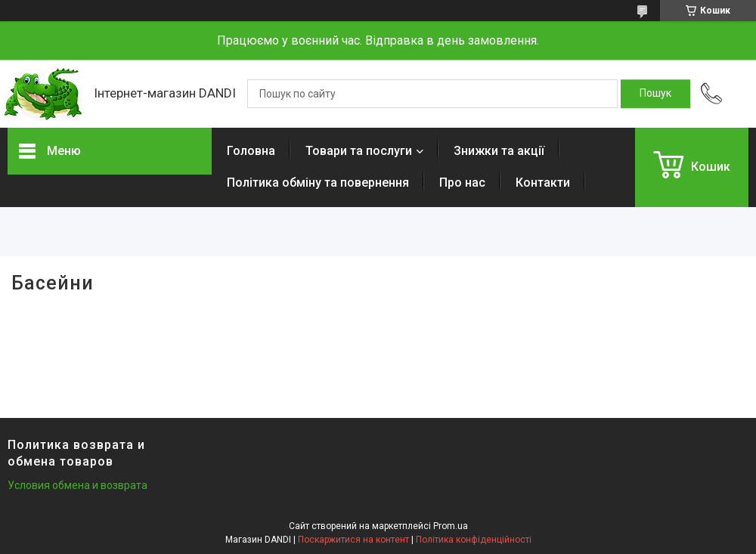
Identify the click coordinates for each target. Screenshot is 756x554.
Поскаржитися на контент (353, 540)
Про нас (462, 183)
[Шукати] (655, 94)
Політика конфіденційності (474, 540)
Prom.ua (451, 526)
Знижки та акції (499, 151)
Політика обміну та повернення (318, 183)
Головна (251, 151)
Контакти (543, 183)
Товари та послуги (359, 151)
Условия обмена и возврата (77, 485)
